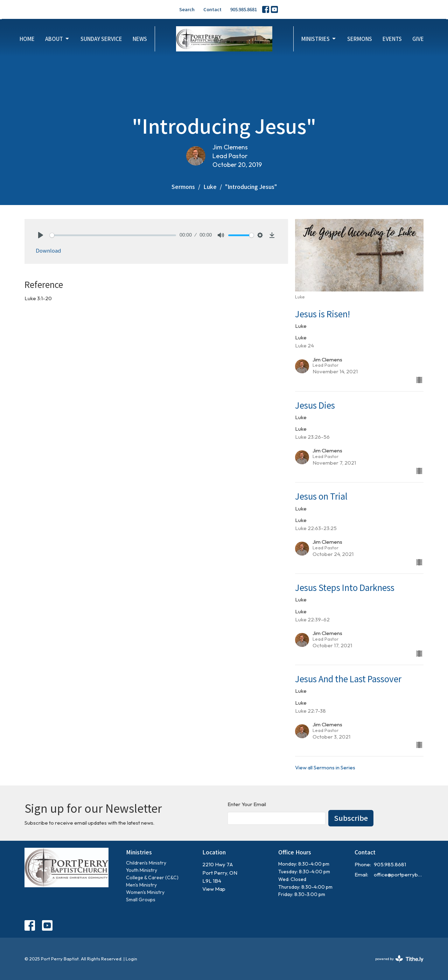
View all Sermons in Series (325, 767)
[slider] (113, 235)
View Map (214, 889)
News (140, 39)
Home (27, 39)
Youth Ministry (142, 870)
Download (48, 250)
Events (392, 39)
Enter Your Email (247, 804)
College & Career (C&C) (152, 877)
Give (418, 39)
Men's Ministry (141, 885)
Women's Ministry (145, 892)
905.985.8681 (244, 9)
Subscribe (351, 818)
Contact (212, 9)
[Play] (41, 235)
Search (187, 9)
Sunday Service (101, 39)
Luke (210, 186)
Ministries (319, 39)
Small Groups (141, 900)
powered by (399, 959)
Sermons (360, 39)
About (58, 39)
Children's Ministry (146, 863)
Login (131, 959)
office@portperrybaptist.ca (399, 875)
